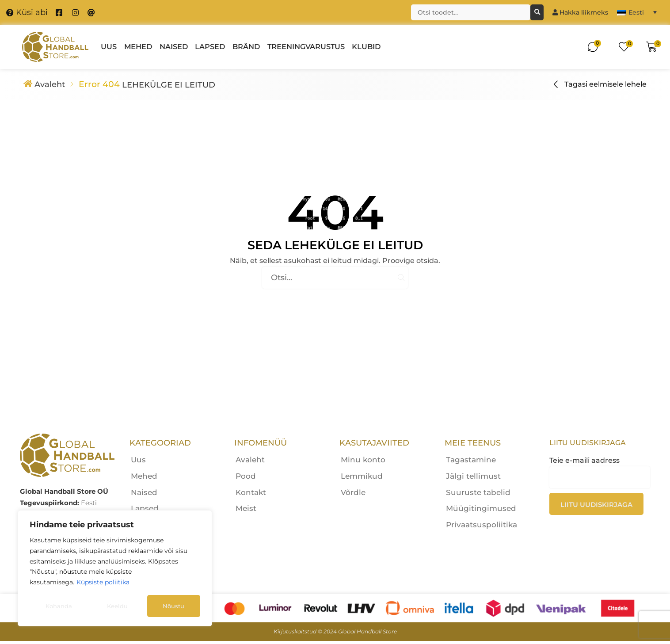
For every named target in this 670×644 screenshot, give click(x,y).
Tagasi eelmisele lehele (605, 86)
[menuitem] (637, 12)
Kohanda (59, 606)
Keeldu (117, 606)
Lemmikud (362, 479)
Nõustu (173, 606)
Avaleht (51, 86)
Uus (109, 47)
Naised (174, 47)
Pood (246, 479)
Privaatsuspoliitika (482, 528)
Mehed (138, 47)
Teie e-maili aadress (600, 489)
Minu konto (363, 463)
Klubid (366, 47)
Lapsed (210, 47)
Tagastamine (471, 463)
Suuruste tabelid (478, 495)
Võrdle (353, 495)
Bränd (246, 47)
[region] (115, 568)
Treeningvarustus (306, 47)
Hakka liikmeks (580, 12)
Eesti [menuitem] (636, 12)
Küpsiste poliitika (103, 582)
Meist (246, 512)
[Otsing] (537, 12)
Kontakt (251, 495)
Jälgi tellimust (473, 479)
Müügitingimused (481, 512)
